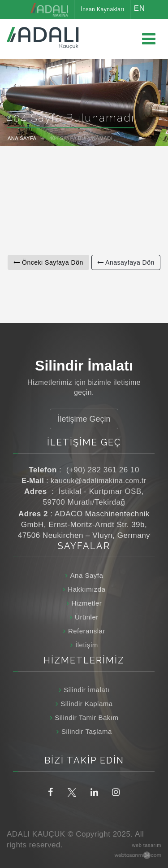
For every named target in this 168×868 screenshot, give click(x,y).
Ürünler (87, 617)
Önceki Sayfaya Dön (48, 262)
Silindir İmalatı (86, 690)
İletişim (87, 645)
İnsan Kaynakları (102, 9)
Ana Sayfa (87, 575)
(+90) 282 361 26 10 (103, 470)
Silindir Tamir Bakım (86, 718)
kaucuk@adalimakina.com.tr (99, 481)
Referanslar (87, 631)
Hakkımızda (86, 589)
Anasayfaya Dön (126, 262)
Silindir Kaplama (86, 704)
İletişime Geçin (84, 419)
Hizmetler (86, 603)
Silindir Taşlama (87, 731)
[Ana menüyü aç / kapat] (149, 39)
